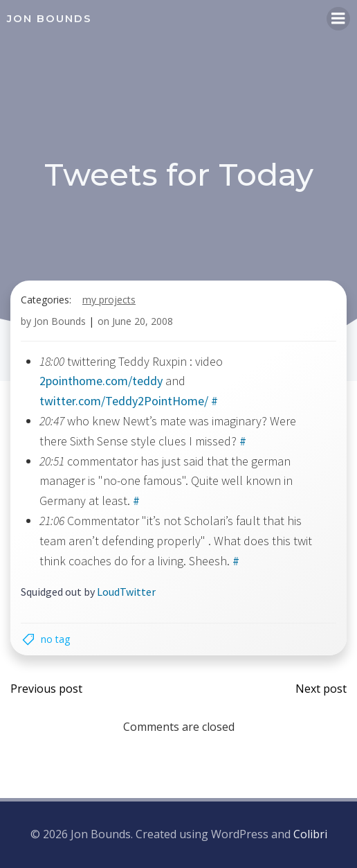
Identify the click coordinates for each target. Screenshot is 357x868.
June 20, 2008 (143, 321)
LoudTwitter (126, 592)
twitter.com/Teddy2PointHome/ (124, 401)
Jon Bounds (60, 321)
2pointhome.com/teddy (101, 381)
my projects (109, 300)
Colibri (310, 834)
